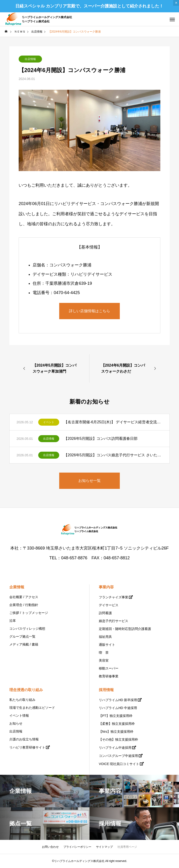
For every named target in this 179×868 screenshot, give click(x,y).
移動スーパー (109, 668)
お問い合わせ (50, 847)
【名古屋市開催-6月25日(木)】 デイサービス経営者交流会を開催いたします (113, 422)
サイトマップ (104, 847)
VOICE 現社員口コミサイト (119, 764)
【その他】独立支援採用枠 (118, 739)
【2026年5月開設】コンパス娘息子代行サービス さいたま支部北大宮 (113, 455)
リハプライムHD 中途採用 (118, 708)
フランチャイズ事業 (114, 597)
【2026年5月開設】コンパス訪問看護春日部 (101, 439)
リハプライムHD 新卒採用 (118, 700)
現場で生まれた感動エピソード (32, 708)
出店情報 (30, 59)
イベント (49, 422)
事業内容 (106, 587)
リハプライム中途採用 (115, 748)
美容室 (104, 660)
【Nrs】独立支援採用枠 (116, 732)
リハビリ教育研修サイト (27, 747)
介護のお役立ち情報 (24, 739)
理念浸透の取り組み (26, 690)
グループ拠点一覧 (22, 636)
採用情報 (106, 690)
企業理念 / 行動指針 (24, 605)
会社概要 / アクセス (24, 597)
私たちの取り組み (22, 700)
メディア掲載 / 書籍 (24, 644)
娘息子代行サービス (114, 621)
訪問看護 (105, 613)
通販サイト (107, 645)
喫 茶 (104, 653)
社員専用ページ (127, 847)
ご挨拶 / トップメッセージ (29, 613)
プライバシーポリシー (77, 847)
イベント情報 (19, 716)
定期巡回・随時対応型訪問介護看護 (125, 629)
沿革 (13, 621)
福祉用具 (105, 637)
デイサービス (109, 605)
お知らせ (16, 723)
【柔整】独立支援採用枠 (117, 724)
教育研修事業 (109, 676)
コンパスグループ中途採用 (118, 756)
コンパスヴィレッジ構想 (27, 629)
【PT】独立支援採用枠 (116, 716)
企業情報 (17, 587)
